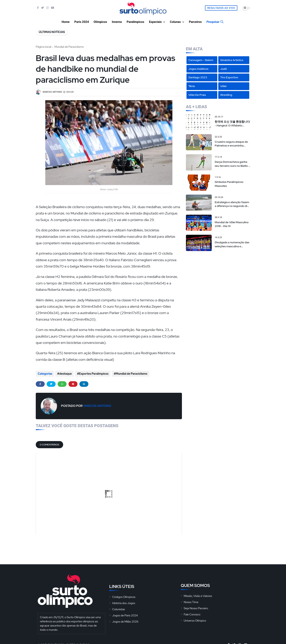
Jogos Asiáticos (199, 69)
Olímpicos (100, 22)
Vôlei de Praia (197, 95)
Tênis (192, 86)
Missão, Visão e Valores (198, 595)
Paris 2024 (82, 22)
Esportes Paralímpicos (94, 374)
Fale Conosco (192, 614)
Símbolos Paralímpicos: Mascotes (229, 184)
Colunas (175, 22)
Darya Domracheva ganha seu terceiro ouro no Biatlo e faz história (232, 164)
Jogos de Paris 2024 (125, 615)
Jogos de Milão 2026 (125, 621)
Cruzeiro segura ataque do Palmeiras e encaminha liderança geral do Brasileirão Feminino (231, 144)
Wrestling (226, 95)
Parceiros (195, 22)
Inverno (117, 22)
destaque (65, 374)
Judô (224, 69)
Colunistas (119, 609)
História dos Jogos (124, 602)
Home (66, 22)
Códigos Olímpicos (124, 596)
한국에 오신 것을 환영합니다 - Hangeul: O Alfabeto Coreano (232, 124)
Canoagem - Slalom (201, 60)
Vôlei (223, 86)
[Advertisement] (218, 280)
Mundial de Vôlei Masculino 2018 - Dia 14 (232, 224)
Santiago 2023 (198, 77)
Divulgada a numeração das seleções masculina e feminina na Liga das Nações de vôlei (232, 244)
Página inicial (43, 47)
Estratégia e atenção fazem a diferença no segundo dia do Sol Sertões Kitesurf (232, 204)
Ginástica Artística (232, 60)
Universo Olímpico (195, 620)
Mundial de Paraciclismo (69, 47)
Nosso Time (191, 601)
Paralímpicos (135, 22)
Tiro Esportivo (229, 77)
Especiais (155, 22)
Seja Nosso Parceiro (196, 608)
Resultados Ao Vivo (221, 8)
